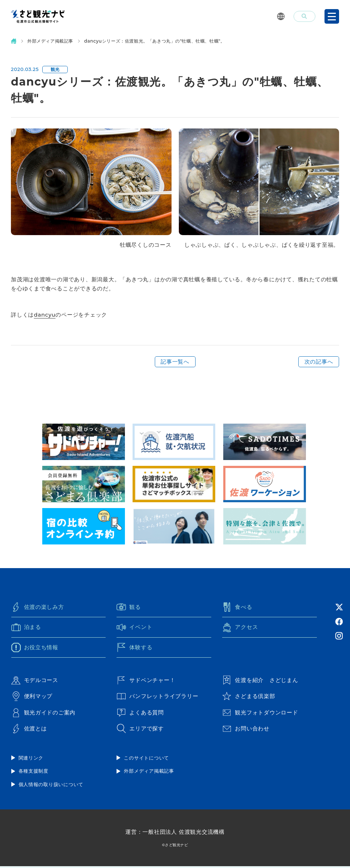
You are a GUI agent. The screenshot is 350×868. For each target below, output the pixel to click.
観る (129, 607)
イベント (134, 628)
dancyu (45, 315)
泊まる (26, 628)
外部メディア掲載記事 (50, 41)
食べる (237, 607)
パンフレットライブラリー (157, 697)
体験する (134, 648)
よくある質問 (140, 714)
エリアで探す (140, 730)
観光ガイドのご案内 (44, 714)
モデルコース (35, 681)
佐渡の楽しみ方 (38, 607)
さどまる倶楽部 (249, 697)
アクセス (240, 628)
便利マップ (32, 697)
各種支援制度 (34, 773)
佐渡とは (29, 730)
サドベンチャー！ (146, 681)
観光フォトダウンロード (260, 714)
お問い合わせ (246, 730)
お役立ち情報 (35, 648)
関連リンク (31, 759)
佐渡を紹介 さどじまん (260, 681)
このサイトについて (146, 759)
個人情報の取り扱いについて (51, 786)
